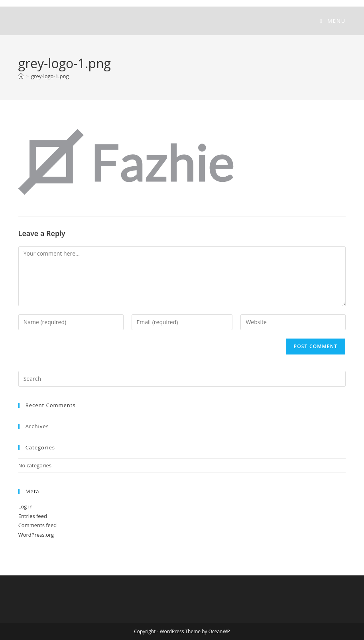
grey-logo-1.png (50, 76)
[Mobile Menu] (333, 21)
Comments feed (37, 525)
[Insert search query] (182, 379)
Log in (26, 506)
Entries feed (33, 516)
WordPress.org (36, 535)
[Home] (21, 76)
